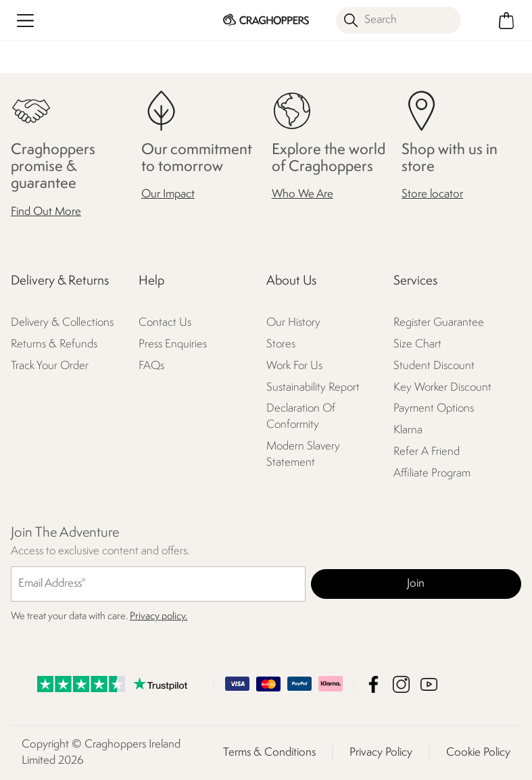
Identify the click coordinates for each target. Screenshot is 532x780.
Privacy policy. (159, 617)
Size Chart (417, 344)
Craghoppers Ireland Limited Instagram (401, 684)
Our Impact (168, 194)
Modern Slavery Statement (303, 455)
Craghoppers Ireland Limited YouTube (429, 684)
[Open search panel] (398, 20)
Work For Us (294, 366)
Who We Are (303, 194)
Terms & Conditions (269, 753)
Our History (293, 323)
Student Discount (434, 366)
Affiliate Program (432, 473)
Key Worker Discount (442, 388)
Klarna (408, 430)
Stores (281, 344)
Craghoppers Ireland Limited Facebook (373, 684)
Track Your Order (50, 366)
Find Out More (46, 212)
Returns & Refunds (54, 344)
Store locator (432, 194)
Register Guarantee (439, 323)
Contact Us (165, 323)
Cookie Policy (478, 753)
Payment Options (434, 409)
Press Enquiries (173, 344)
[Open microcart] (507, 21)
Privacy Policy (381, 753)
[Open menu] (25, 21)
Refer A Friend (427, 452)
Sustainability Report (313, 388)
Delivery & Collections (62, 323)
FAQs (151, 366)
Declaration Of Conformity (301, 417)
